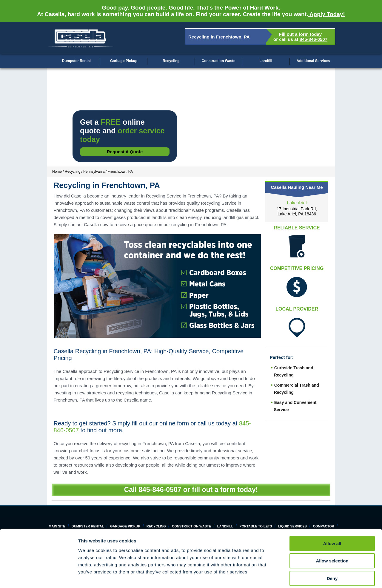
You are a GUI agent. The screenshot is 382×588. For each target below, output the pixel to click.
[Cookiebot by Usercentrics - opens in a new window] (39, 576)
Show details (313, 576)
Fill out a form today (300, 34)
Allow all (332, 515)
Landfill (266, 61)
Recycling (171, 61)
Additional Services (313, 61)
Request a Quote (125, 152)
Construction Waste (219, 61)
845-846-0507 (314, 39)
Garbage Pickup (124, 61)
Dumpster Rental (76, 61)
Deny (332, 550)
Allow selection (332, 533)
